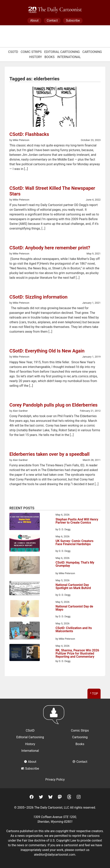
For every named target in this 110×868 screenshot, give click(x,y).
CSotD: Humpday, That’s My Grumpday (75, 564)
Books (50, 57)
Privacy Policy (55, 779)
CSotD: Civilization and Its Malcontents (74, 630)
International (69, 57)
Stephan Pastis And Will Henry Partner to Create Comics (77, 521)
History (36, 57)
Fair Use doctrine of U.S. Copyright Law (49, 840)
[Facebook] (32, 798)
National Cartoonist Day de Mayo (74, 608)
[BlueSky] (50, 798)
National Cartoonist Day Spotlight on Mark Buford (73, 587)
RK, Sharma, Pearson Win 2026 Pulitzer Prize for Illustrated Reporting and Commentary (77, 654)
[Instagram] (79, 798)
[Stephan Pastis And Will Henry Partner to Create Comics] (25, 522)
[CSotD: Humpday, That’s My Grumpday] (25, 566)
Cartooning (92, 52)
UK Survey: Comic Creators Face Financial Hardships (74, 543)
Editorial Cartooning (62, 52)
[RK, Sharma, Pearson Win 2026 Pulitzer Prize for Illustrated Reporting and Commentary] (25, 653)
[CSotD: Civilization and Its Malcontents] (25, 631)
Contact (52, 20)
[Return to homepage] (55, 717)
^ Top (94, 694)
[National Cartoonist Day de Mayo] (25, 609)
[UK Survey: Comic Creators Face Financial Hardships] (25, 544)
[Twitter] (41, 798)
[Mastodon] (60, 798)
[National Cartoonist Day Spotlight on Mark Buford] (25, 588)
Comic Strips (31, 52)
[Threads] (69, 798)
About (34, 20)
